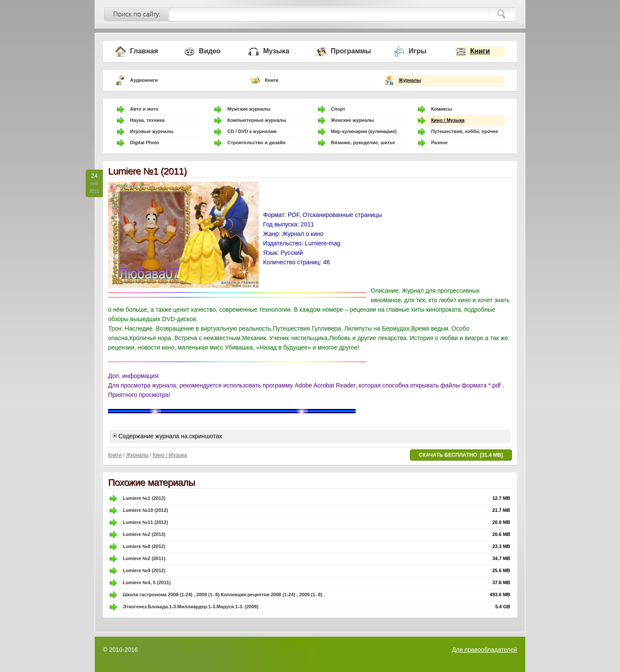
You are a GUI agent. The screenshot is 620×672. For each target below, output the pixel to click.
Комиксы (442, 109)
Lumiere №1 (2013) (144, 498)
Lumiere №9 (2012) (144, 570)
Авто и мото (144, 109)
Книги (480, 51)
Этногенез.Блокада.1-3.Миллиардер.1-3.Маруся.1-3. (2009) (191, 607)
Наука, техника (147, 120)
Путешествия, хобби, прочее (465, 131)
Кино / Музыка (448, 120)
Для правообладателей (485, 650)
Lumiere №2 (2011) (144, 558)
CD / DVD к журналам (252, 131)
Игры (418, 51)
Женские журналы (353, 120)
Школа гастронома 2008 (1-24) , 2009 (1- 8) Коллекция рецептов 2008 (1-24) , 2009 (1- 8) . (224, 595)
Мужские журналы (249, 109)
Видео (210, 51)
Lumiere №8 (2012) (144, 546)
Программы (351, 51)
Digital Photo (145, 142)
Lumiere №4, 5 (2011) (147, 582)
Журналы (410, 80)
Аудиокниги (144, 80)
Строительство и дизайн (256, 142)
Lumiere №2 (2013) (144, 534)
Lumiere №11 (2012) (145, 522)
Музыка (276, 51)
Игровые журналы (152, 131)
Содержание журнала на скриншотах (167, 436)
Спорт (338, 109)
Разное (439, 142)
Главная (144, 51)
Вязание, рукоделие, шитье (363, 142)
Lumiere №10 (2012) (145, 510)
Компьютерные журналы (257, 120)
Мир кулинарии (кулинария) (364, 131)
